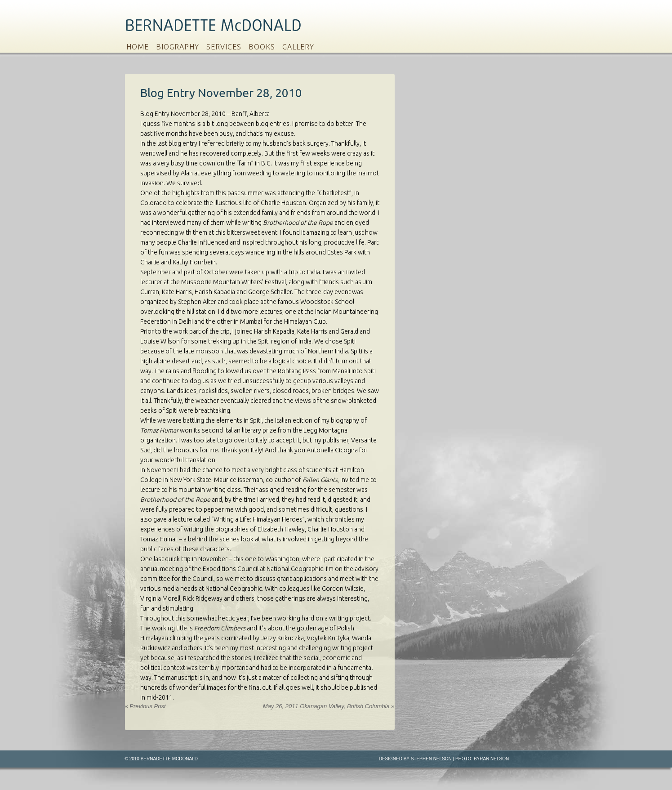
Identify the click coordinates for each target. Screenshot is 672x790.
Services (224, 47)
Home (138, 47)
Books (262, 47)
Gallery (298, 47)
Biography (178, 47)
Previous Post (145, 706)
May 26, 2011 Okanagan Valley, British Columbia (329, 706)
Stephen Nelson (431, 759)
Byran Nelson (491, 759)
